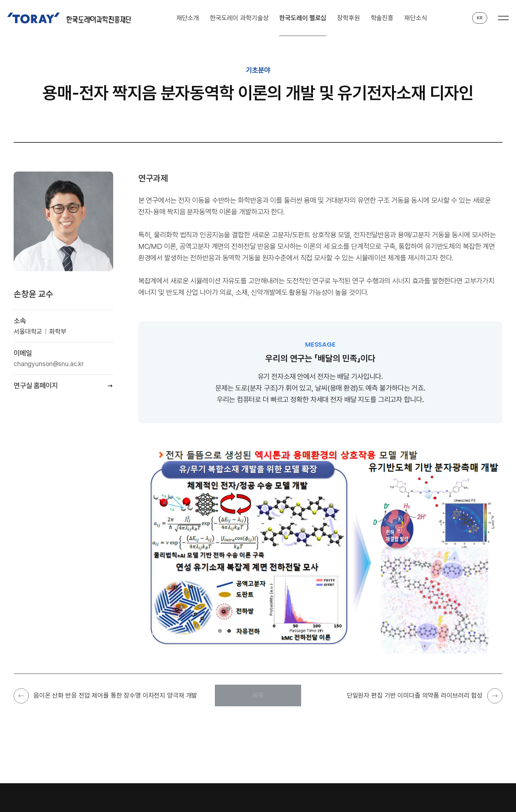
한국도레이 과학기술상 (239, 18)
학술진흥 (382, 18)
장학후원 (348, 18)
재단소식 (416, 18)
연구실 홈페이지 (36, 386)
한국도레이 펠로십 (303, 18)
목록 (258, 695)
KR (480, 18)
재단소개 (188, 18)
